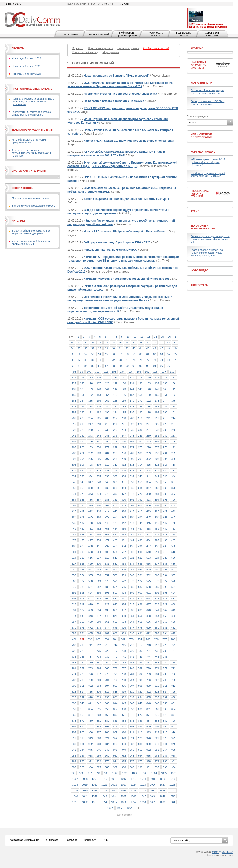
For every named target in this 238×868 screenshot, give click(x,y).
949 (124, 750)
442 (124, 523)
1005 (164, 773)
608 (99, 599)
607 (90, 599)
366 (140, 488)
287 (132, 453)
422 (173, 511)
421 (165, 511)
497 (149, 546)
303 (157, 459)
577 (165, 581)
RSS (105, 840)
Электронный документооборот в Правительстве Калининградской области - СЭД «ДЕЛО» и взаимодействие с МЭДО (122, 165)
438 (90, 523)
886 (140, 721)
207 (115, 418)
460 (165, 529)
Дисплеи (197, 48)
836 (157, 697)
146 (149, 389)
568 (90, 581)
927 (157, 738)
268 (82, 447)
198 (149, 412)
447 (165, 523)
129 (115, 383)
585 (124, 587)
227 (173, 424)
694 (165, 633)
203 (82, 418)
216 (82, 424)
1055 (114, 802)
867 (90, 715)
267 (74, 447)
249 (140, 436)
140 (99, 389)
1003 (144, 773)
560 (132, 575)
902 (165, 727)
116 (115, 377)
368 (157, 488)
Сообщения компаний (93, 63)
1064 (129, 808)
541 (82, 569)
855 (99, 709)
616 (165, 599)
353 (140, 482)
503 (90, 552)
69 (93, 360)
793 (124, 680)
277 (157, 447)
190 (82, 412)
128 (107, 383)
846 (132, 703)
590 (165, 587)
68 (86, 360)
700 (106, 639)
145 (140, 389)
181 (115, 407)
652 (140, 616)
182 (124, 407)
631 (74, 610)
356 (165, 482)
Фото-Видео (199, 270)
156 (124, 395)
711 (90, 645)
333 (82, 476)
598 (124, 593)
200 (165, 412)
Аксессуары (200, 285)
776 (90, 674)
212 (157, 418)
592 (74, 593)
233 (115, 430)
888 (157, 721)
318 (173, 465)
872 (132, 715)
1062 (110, 808)
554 (82, 575)
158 (140, 395)
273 (124, 447)
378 (132, 494)
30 (155, 343)
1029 (75, 791)
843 (107, 703)
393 (149, 500)
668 (165, 622)
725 (99, 651)
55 (106, 354)
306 (74, 465)
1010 (104, 779)
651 (132, 616)
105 (130, 372)
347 (90, 482)
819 (124, 692)
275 (140, 447)
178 (90, 407)
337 (115, 476)
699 (98, 639)
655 (165, 616)
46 (155, 348)
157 (132, 395)
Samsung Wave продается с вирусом (34, 206)
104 (122, 372)
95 (162, 366)
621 (99, 604)
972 (99, 761)
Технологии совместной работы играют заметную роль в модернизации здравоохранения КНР (115, 310)
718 (149, 645)
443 (132, 523)
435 (173, 517)
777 (99, 674)
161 (165, 395)
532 (115, 564)
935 (115, 744)
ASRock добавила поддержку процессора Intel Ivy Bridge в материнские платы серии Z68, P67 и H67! (116, 154)
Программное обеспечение (32, 89)
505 (107, 552)
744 (149, 657)
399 (90, 505)
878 (74, 721)
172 (149, 401)
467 (115, 535)
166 (99, 401)
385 (82, 500)
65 (175, 354)
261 (132, 441)
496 (140, 546)
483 (140, 540)
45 (148, 348)
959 (99, 756)
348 (99, 482)
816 (99, 692)
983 (82, 767)
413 (99, 511)
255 (82, 441)
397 (74, 505)
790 (99, 680)
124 (74, 383)
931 (82, 744)
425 (90, 517)
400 (99, 505)
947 (107, 750)
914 (157, 732)
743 (140, 657)
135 (165, 383)
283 (99, 453)
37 (93, 348)
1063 (120, 808)
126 (90, 383)
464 (90, 535)
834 (140, 697)
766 (115, 668)
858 (124, 709)
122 (165, 377)
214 (173, 418)
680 (157, 628)
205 (99, 418)
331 (173, 471)
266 (173, 441)
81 (175, 360)
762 (82, 668)
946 (99, 750)
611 (124, 599)
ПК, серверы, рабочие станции (200, 194)
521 (132, 558)
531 (107, 564)
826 (74, 697)
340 (140, 476)
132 (140, 383)
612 (132, 599)
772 (165, 668)
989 (132, 767)
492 (107, 546)
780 (124, 674)
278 (165, 447)
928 (165, 738)
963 (132, 756)
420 (157, 511)
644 (74, 616)
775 (82, 674)
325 (124, 471)
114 (99, 377)
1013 (133, 779)
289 (149, 453)
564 (165, 575)
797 (157, 680)
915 (165, 732)
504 (99, 552)
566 (74, 581)
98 (75, 372)
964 (140, 756)
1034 (124, 791)
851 (173, 703)
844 (115, 703)
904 (74, 732)
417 (132, 511)
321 (90, 471)
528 (82, 564)
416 (124, 511)
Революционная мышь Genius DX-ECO (111, 250)
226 (165, 424)
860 (140, 709)
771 (157, 668)
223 (140, 424)
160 (157, 395)
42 (127, 348)
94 (155, 366)
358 (74, 488)
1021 (104, 785)
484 (149, 540)
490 (90, 546)
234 (124, 430)
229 (82, 430)
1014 (143, 779)
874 (149, 715)
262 (140, 441)
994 (173, 767)
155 (115, 395)
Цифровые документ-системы (198, 65)
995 (73, 773)
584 (115, 587)
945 (90, 750)
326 (132, 471)
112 (82, 377)
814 (82, 692)
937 (132, 744)
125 (82, 383)
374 (99, 494)
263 (149, 441)
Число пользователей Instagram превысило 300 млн (31, 242)
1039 (172, 791)
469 (132, 535)
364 (124, 488)
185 (149, 407)
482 (132, 540)
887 (149, 721)
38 (99, 348)
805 (115, 686)
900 (149, 727)
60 (141, 354)
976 (132, 761)
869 (107, 715)
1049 (162, 796)
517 (99, 558)
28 (141, 343)
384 (74, 500)
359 (82, 488)
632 (82, 610)
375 (107, 494)
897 (124, 727)
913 (149, 732)
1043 (104, 796)
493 (115, 546)
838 (173, 697)
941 (165, 744)
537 (157, 564)
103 (114, 372)
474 (173, 535)
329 (157, 471)
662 (115, 622)
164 (82, 401)
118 (132, 377)
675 (115, 628)
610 (115, 599)
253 (173, 436)
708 (173, 639)
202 (74, 418)
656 (173, 616)
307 (82, 465)
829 (99, 697)
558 (115, 575)
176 (74, 407)
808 (140, 686)
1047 (143, 796)
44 (141, 348)
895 (107, 727)
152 (90, 395)
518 (107, 558)
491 (99, 546)
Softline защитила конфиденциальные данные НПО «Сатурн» (126, 199)
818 (115, 692)
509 (140, 552)
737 (90, 657)
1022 (114, 785)
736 (82, 657)
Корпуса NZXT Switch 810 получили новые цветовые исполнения (129, 141)
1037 (153, 791)
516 (90, 558)
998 (98, 773)
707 (165, 639)
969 (74, 761)
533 (124, 564)
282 (90, 453)
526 (173, 558)
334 (90, 476)
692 (149, 633)
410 (74, 511)
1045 (124, 796)
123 (173, 377)
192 (99, 412)
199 (157, 412)
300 (132, 459)
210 (140, 418)
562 (149, 575)
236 (140, 430)
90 (127, 366)
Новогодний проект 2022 (26, 58)
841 (90, 703)
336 (107, 476)
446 (157, 523)
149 (173, 389)
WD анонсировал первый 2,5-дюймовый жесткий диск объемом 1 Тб (208, 162)
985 (99, 767)
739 (107, 657)
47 (162, 348)
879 (82, 721)
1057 (133, 802)
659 (90, 622)
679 (149, 628)
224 (149, 424)
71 (106, 360)
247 (124, 436)
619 (82, 604)
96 (168, 366)
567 (82, 581)
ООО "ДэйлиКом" (222, 852)
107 (147, 372)
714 (115, 645)
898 (132, 727)
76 (141, 360)
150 (74, 395)
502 (82, 552)
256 (90, 441)
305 (173, 459)
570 (107, 581)
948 (115, 750)
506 (115, 552)
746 (165, 657)
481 (124, 540)
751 (99, 663)
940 (157, 744)
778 (107, 674)
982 (74, 767)
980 (165, 761)
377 (124, 494)
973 (107, 761)
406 (149, 505)
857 (115, 709)
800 (74, 686)
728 (124, 651)
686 (99, 633)
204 (90, 418)
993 (165, 767)
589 (157, 587)
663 (124, 622)
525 (165, 558)
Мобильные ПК (201, 83)
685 (90, 633)
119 (140, 377)
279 (173, 447)
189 (74, 412)
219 (107, 424)
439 (99, 523)
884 (124, 721)
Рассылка (71, 840)
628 (157, 604)
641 (157, 610)
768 (132, 668)
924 (132, 738)
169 (124, 401)
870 (115, 715)
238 (157, 430)
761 (74, 668)
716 (132, 645)
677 (132, 628)
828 (90, 697)
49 (175, 348)
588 (149, 587)
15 (162, 337)
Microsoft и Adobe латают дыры (30, 198)
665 (140, 622)
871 (124, 715)
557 (107, 575)
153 (99, 395)
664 (132, 622)
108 (155, 372)
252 (165, 436)
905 (82, 732)
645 (82, 616)
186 (157, 407)
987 (115, 767)
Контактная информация (24, 840)
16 (169, 337)
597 (115, 593)
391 (132, 500)
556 (99, 575)
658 (82, 622)
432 (149, 517)
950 (132, 750)
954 (165, 750)
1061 (172, 802)
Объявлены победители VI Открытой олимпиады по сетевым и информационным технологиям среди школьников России (120, 299)
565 (173, 575)
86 (99, 366)
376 (115, 494)
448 (173, 523)
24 (113, 343)
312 (124, 465)
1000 (115, 773)
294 (82, 459)
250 (149, 436)
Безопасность (22, 188)
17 (176, 337)
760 (173, 663)
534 (132, 564)
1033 (114, 791)
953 (157, 750)
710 (82, 645)
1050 (172, 796)
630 (173, 604)
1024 (133, 785)
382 (165, 494)
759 (165, 663)
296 (99, 459)
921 (107, 738)
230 (90, 430)
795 (140, 680)
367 (149, 488)
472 (157, 535)
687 (107, 633)
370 (173, 488)
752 (107, 663)
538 (165, 564)
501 (74, 552)
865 (74, 715)
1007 (75, 779)
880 (90, 721)
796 (149, 680)
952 (149, 750)
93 (148, 366)
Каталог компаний (99, 34)
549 (149, 569)
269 (90, 447)
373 (90, 494)
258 (107, 441)
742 (132, 657)
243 (90, 436)
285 (115, 453)
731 (149, 651)
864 (173, 709)
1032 (104, 791)
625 (132, 604)
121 (157, 377)
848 (149, 703)
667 (157, 622)
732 (157, 651)
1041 (85, 796)
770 (149, 668)
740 (115, 657)
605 (74, 599)
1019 (85, 785)
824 (165, 692)
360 (90, 488)
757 (149, 663)
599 (132, 593)
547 (132, 569)
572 (124, 581)
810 (157, 686)
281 (82, 453)
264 (157, 441)
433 (157, 517)
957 (82, 756)
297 (107, 459)
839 (74, 703)
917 (74, 738)
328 (149, 471)
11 (135, 337)
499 (165, 546)
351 (124, 482)
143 (124, 389)
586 (132, 587)
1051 (75, 802)
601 (149, 593)
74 (127, 360)
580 (82, 587)
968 (173, 756)
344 (173, 476)
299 (124, 459)
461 (173, 529)
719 (157, 645)
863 (165, 709)
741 (124, 657)
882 (107, 721)
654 (157, 616)
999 (106, 773)
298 (115, 459)
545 (115, 569)
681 (165, 628)
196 (132, 412)
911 (132, 732)
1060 (162, 802)
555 (90, 575)
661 (107, 622)
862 (157, 709)
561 (140, 575)
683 (74, 633)
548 (140, 569)
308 (90, 465)
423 (74, 517)
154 (107, 395)
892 (82, 727)
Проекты (18, 48)
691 (140, 633)
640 (149, 610)
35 (79, 348)
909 (115, 732)
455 (124, 529)
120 (149, 377)
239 (165, 430)
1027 (162, 785)
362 (107, 488)
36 (86, 348)
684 (82, 633)
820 (132, 692)
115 (107, 377)
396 (173, 500)
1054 (104, 802)
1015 (153, 779)
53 (93, 354)
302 (149, 459)
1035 (133, 791)
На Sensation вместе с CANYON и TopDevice (114, 101)
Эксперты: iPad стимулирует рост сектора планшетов (207, 92)
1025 (143, 785)
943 (74, 750)
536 (149, 564)
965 (149, 756)
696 (74, 639)
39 (106, 348)
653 (149, 616)
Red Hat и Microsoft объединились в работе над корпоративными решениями (33, 101)
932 (90, 744)
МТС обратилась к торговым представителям (29, 141)
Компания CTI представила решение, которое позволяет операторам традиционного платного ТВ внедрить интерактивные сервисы (123, 259)
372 (82, 494)
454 (115, 529)
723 (82, 651)
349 (107, 482)
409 (173, 505)
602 (157, 593)
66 (72, 360)
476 (82, 540)
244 (99, 436)
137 (74, 389)
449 (74, 529)
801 (82, 686)
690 (132, 633)
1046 (133, 796)
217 (90, 424)
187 (165, 407)
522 (140, 558)
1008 (85, 779)
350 (115, 482)
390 (124, 500)
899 (140, 727)
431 (140, 517)
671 (82, 628)
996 (81, 773)
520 (124, 558)
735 (74, 657)
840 (82, 703)
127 (99, 383)
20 (86, 343)
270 (99, 447)
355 (157, 482)
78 (155, 360)
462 (74, 535)
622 (107, 604)
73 (120, 360)
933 (99, 744)
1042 (94, 796)
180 (107, 407)
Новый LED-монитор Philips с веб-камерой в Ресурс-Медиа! (125, 232)
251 (157, 436)
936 (124, 744)
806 (124, 686)
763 (90, 668)
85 (93, 366)
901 (157, 727)
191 (90, 412)
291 (165, 453)
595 (99, 593)
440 (107, 523)
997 (89, 773)
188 (173, 407)
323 (107, 471)
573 (132, 581)
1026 (153, 785)
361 (99, 488)
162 (173, 395)
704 (140, 639)
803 (99, 686)
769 (140, 668)
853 (82, 709)
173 (157, 401)
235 (132, 430)
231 (99, 430)
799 (173, 680)
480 (115, 540)
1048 (153, 796)
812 (173, 686)
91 (134, 366)
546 (124, 569)
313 (132, 465)
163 (74, 401)
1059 (153, 802)
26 (127, 343)
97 (175, 366)
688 (115, 633)
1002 (135, 773)
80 (168, 360)
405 (140, 505)
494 (124, 546)
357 (173, 482)
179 (99, 407)
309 (99, 465)
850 (165, 703)
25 (120, 343)
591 (173, 587)
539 (173, 564)
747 (173, 657)
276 (149, 447)
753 (115, 663)
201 (173, 412)
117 (124, 377)
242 (82, 436)
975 (124, 761)
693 (157, 633)
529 (90, 564)
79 (162, 360)
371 (74, 494)
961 (115, 756)
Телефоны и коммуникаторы (203, 227)
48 (168, 348)
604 (173, 593)
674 (107, 628)
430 (132, 517)
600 (140, 593)
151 (82, 395)
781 (132, 674)
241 (74, 436)
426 (99, 517)
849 (157, 703)
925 (140, 738)
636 (115, 610)
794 (132, 680)
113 (90, 377)
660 (99, 622)
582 (99, 587)
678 (140, 628)
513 (173, 552)
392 (140, 500)
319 (74, 471)
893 (90, 727)
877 (173, 715)
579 (74, 587)
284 (107, 453)
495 (132, 546)
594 (90, 593)
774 (74, 674)
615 (157, 599)
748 (74, 663)
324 (115, 471)
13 (149, 337)
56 (113, 354)
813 (74, 692)
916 (173, 732)
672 (90, 628)
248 (132, 436)
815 (90, 692)
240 (173, 430)
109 (164, 372)
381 (157, 494)
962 (124, 756)
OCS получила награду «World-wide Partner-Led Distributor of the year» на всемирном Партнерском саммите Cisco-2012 (120, 85)
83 (79, 366)
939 (149, 744)
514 (74, 558)
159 (149, 395)
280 (74, 453)
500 (173, 546)
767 (124, 668)
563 (157, 575)
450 (82, 529)
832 (124, 697)
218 (99, 424)
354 (149, 482)
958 (90, 756)
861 (149, 709)
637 (124, 610)
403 (124, 505)
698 (90, 639)
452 (99, 529)
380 (149, 494)
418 (140, 511)
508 (132, 552)
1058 (143, 802)
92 (141, 366)
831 (115, 697)
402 (115, 505)
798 (165, 680)
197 (140, 412)
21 (93, 343)
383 (173, 494)
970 (82, 761)
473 (165, 535)
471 (149, 535)
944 (82, 750)
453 (107, 529)
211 (149, 418)
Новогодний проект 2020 (26, 74)
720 (165, 645)
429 (124, 517)
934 (107, 744)
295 (90, 459)
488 (74, 546)
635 (107, 610)
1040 (75, 796)
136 (173, 383)
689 (124, 633)
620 (90, 604)
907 (99, 732)
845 (124, 703)
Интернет (18, 221)
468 (124, 535)
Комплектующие (203, 152)
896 (115, 727)
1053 (94, 802)
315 (149, 465)
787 (74, 680)
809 (149, 686)
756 (140, 663)
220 (115, 424)
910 (124, 732)
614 (149, 599)
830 (107, 697)
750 (90, 663)
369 (165, 488)
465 (99, 535)
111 (74, 377)
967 (165, 756)
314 (140, 465)
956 (74, 756)
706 (156, 639)
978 (149, 761)
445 (149, 523)
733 (165, 651)
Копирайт (90, 840)
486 (165, 540)
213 (165, 418)
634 (99, 610)
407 (157, 505)
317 (165, 465)
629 (165, 604)
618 (74, 604)
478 (99, 540)
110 (172, 372)
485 (157, 540)
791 (107, 680)
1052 (85, 802)
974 (115, 761)
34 (72, 348)
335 (99, 476)
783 (149, 674)
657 (74, 622)
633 (90, 610)
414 (107, 511)
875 (157, 715)
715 (124, 645)
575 (149, 581)
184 (140, 407)
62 (155, 354)
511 (157, 552)
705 (148, 639)
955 (173, 750)
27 (134, 343)
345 (74, 482)
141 (107, 389)
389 (115, 500)
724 (90, 651)
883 (115, 721)
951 (140, 750)
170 (132, 401)
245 (107, 436)
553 (74, 575)
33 (175, 343)
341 (149, 476)
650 (124, 616)
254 (74, 441)
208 (124, 418)
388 (107, 500)
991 (149, 767)
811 (165, 686)
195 (124, 412)
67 (79, 360)
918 (82, 738)
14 (155, 337)
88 (113, 366)
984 (90, 767)
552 (173, 569)
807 (132, 686)
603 (165, 593)
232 (107, 430)
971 (90, 761)
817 (107, 692)
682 (173, 628)
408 (165, 505)
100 (89, 372)
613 (140, 599)
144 (132, 389)
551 (165, 569)
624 (124, 604)
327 (140, 471)
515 (82, 558)
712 (99, 645)
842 (99, 703)
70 (99, 360)
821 (140, 692)
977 (140, 761)
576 (157, 581)
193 (107, 412)
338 (124, 476)
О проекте (52, 840)
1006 (174, 773)
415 (115, 511)
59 (134, 354)
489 (82, 546)
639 (140, 610)
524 (157, 558)
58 (127, 354)
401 (107, 505)
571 (115, 581)
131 (132, 383)
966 (157, 756)
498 (157, 546)
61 (148, 354)
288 (140, 453)
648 (107, 616)
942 (173, 744)
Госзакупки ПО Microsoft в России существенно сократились (32, 113)
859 (132, 709)
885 (132, 721)
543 (99, 569)
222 (132, 424)
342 (157, 476)
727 (115, 651)
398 (82, 505)
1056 (124, 802)
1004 (154, 773)
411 (82, 511)
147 (157, 389)
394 (157, 500)
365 (132, 488)
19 (79, 343)
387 (99, 500)
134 (157, 383)
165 (90, 401)
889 (165, 721)
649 (115, 616)
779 (115, 674)
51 (79, 354)
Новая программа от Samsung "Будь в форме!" (116, 76)
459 (157, 529)
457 (140, 529)
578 (173, 581)
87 (106, 366)
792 (115, 680)
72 (113, 360)
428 (115, 517)
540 (74, 569)
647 (99, 616)
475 (74, 540)
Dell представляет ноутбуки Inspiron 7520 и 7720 (117, 242)
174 (165, 401)
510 (149, 552)
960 (107, 756)
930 (74, 744)
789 (90, 680)
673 (99, 628)
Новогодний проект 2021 (26, 66)
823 (157, 692)
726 (107, 651)
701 (115, 639)
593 (82, 593)
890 (173, 721)
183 (132, 407)
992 (157, 767)
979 (157, 761)
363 (115, 488)
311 (115, 465)
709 (74, 645)
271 (107, 447)
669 (173, 622)
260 (124, 441)
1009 (94, 779)
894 (99, 727)
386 (90, 500)
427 (107, 517)
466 (107, 535)
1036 (143, 791)
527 (74, 564)
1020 (94, 785)
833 (132, 697)
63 (162, 354)
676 (124, 628)
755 (132, 663)
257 (99, 441)
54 (99, 354)
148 (165, 389)
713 (107, 645)
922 (115, 738)
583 (107, 587)
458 (149, 529)
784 (157, 674)
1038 (162, 791)
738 (99, 657)
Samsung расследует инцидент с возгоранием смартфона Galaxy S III (210, 239)
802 (90, 686)
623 (115, 604)
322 (99, 471)
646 (90, 616)
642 (165, 610)
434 (165, 517)
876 (165, 715)
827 (82, 697)
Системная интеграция (29, 171)
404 (132, 505)
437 (82, 523)
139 (90, 389)
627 (149, 604)
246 (115, 436)
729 (132, 651)
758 (157, 663)
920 (99, 738)
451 (90, 529)
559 (124, 575)
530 (99, 564)
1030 (85, 791)
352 (132, 482)
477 (90, 540)
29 (148, 343)
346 (82, 482)
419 (149, 511)
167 (107, 401)
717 (140, 645)
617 (173, 599)
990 (140, 767)
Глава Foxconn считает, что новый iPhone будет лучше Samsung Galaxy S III (207, 253)
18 (72, 343)
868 (99, 715)
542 (90, 569)
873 (140, 715)
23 (106, 343)
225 (157, 424)
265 (165, 441)
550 (157, 569)
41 (120, 348)
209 (132, 418)
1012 (124, 779)
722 (74, 651)
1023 (124, 785)
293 (74, 459)
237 (149, 430)
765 (107, 668)
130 (124, 383)
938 (140, 744)
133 (149, 383)
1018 (75, 785)
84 (86, 366)
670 (74, 628)
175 (173, 401)
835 (149, 697)
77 (148, 360)
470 (140, 535)
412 (90, 511)
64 (168, 354)
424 (82, 517)
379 (140, 494)
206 (107, 418)
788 (82, 680)
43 (134, 348)
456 (132, 529)
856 (107, 709)
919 (90, 738)
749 (82, 663)
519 (115, 558)
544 (107, 569)
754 (124, 663)
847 (140, 703)
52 (86, 354)
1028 (172, 785)
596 (107, 593)
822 (149, 692)
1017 (172, 779)
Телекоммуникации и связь (32, 130)
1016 (162, 779)
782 (140, 674)
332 (74, 476)
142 (115, 389)
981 (173, 761)
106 (139, 372)
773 (173, 668)
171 (140, 401)
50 (72, 354)
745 (157, 657)
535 (140, 564)
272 (115, 447)
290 (157, 453)
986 (107, 767)
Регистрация (70, 34)
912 (140, 732)
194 (115, 412)
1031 (94, 791)
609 (107, 599)
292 (173, 453)
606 (82, 599)
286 (124, 453)
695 (173, 633)
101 (97, 372)
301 (140, 459)
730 (140, 651)
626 (140, 604)
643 (173, 610)
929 (173, 738)
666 (149, 622)
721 (173, 645)
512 (165, 552)
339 (132, 476)
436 (74, 523)
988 (124, 767)
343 (165, 476)
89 (120, 366)
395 (165, 500)
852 (74, 709)
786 (173, 674)
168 (115, 401)
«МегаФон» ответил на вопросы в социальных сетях (120, 94)
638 (132, 610)
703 (132, 639)
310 (107, 465)
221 (124, 424)
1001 (125, 773)
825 (173, 692)
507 (124, 552)
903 (173, 727)
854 (90, 709)
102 (106, 372)
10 (128, 337)
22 (99, 343)
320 (82, 471)
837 (165, 697)
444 (140, 523)
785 (165, 674)
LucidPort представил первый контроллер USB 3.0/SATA (208, 175)
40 (113, 348)
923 (124, 738)
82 (72, 366)
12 (142, 337)
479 (107, 540)
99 (81, 372)
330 (165, 471)
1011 (114, 779)
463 (82, 535)
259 (115, 441)
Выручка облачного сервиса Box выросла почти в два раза (31, 232)
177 (82, 407)
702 (123, 639)
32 (168, 343)
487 (173, 540)
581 (90, 587)
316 (157, 465)
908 (107, 732)
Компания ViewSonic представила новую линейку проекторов (127, 279)
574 (140, 581)
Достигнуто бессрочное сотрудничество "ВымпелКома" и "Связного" (31, 153)
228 (74, 430)
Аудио (195, 211)
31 (162, 343)
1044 (114, 796)
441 (115, 523)
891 (74, 727)
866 (82, 715)
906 (90, 732)
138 (82, 389)
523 (149, 558)
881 (99, 721)
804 (107, 686)
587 (140, 587)
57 (120, 354)
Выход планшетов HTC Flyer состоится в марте (207, 103)
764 (99, 668)
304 (165, 459)
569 (99, 581)
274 (132, 447)
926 (149, 738)
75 (134, 360)
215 (74, 424)
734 (173, 651)
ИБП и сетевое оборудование (201, 136)
